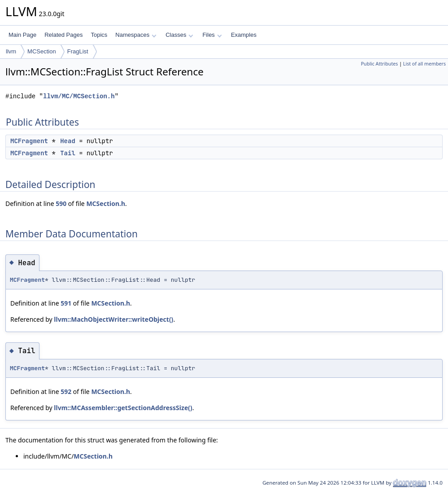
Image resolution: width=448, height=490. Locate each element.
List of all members (424, 64)
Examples (244, 35)
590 (61, 203)
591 (66, 303)
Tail (68, 153)
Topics (99, 35)
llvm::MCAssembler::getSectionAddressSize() (123, 408)
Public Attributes (380, 64)
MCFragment (29, 141)
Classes (179, 35)
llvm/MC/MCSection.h (79, 96)
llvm (11, 51)
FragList (78, 51)
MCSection (42, 51)
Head (68, 141)
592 (66, 392)
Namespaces (136, 35)
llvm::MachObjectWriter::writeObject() (113, 319)
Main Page (22, 35)
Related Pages (63, 35)
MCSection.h (106, 203)
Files (212, 35)
